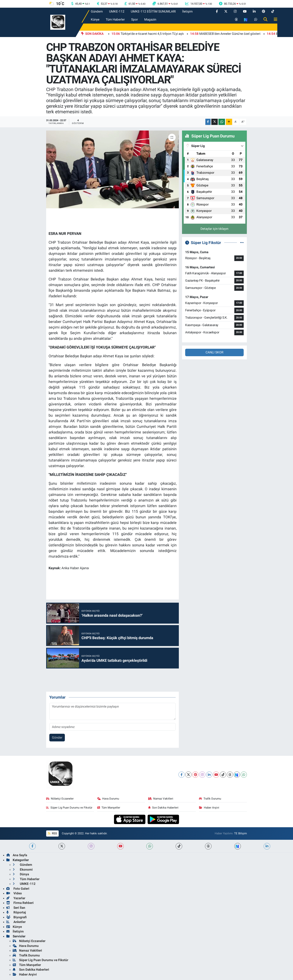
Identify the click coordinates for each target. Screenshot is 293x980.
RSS (52, 833)
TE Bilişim (240, 833)
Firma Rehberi (20, 903)
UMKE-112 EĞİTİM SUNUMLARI (153, 11)
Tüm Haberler (115, 19)
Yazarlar (16, 898)
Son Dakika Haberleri (163, 808)
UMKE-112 (117, 11)
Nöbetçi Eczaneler (60, 799)
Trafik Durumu (210, 799)
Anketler (16, 922)
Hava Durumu (108, 799)
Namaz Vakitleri (161, 799)
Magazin (150, 19)
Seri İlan (16, 908)
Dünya (21, 874)
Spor (135, 19)
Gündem (97, 11)
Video (14, 893)
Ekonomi (23, 869)
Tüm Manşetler (109, 808)
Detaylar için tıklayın (214, 229)
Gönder (57, 737)
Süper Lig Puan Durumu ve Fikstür (69, 808)
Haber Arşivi (209, 808)
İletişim (187, 11)
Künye (95, 19)
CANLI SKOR (214, 352)
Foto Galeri (18, 889)
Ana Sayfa (17, 855)
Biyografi (17, 917)
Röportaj (16, 912)
